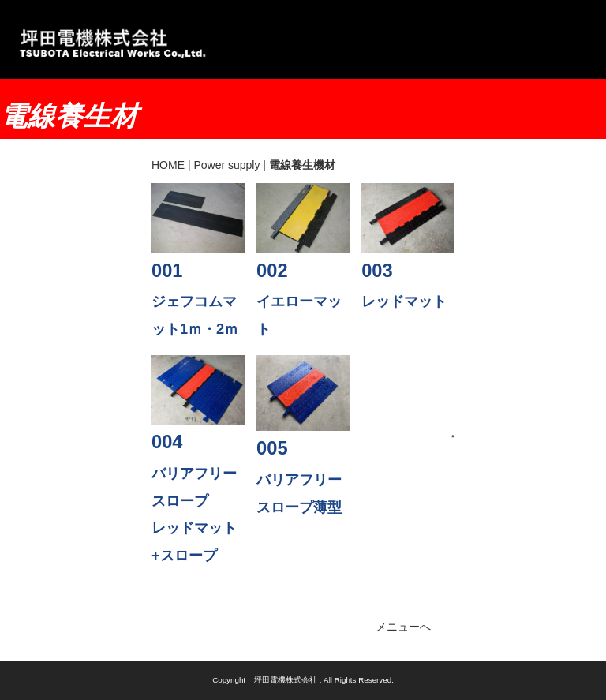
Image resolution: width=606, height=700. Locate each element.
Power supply (226, 165)
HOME (168, 165)
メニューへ (403, 627)
